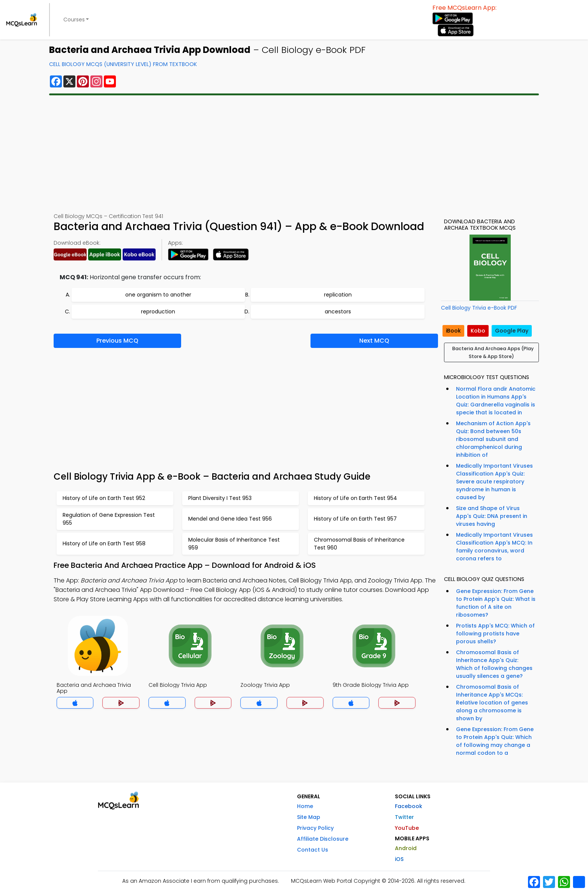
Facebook (409, 806)
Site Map (309, 817)
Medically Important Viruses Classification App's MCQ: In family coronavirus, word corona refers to (494, 547)
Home (305, 806)
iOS (399, 859)
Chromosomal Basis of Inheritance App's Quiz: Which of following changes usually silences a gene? (494, 664)
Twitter (404, 817)
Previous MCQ (117, 341)
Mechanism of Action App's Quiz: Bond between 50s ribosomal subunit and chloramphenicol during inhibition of (493, 439)
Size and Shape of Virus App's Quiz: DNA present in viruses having (492, 516)
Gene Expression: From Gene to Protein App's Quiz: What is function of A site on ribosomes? (496, 603)
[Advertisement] (294, 154)
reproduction (158, 312)
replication (338, 295)
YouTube (407, 828)
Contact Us (313, 850)
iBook (453, 331)
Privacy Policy (315, 828)
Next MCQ (374, 341)
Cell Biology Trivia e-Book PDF (479, 308)
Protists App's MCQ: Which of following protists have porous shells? (495, 634)
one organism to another (158, 295)
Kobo (478, 331)
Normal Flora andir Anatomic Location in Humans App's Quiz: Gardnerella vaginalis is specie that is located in (496, 401)
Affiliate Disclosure (323, 839)
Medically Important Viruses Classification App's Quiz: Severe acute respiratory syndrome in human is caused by (494, 482)
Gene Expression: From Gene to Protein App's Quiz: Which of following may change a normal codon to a (495, 741)
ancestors (338, 312)
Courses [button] (74, 20)
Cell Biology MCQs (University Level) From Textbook (123, 64)
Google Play (512, 331)
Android (406, 848)
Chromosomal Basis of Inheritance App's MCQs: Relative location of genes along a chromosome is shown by (492, 703)
